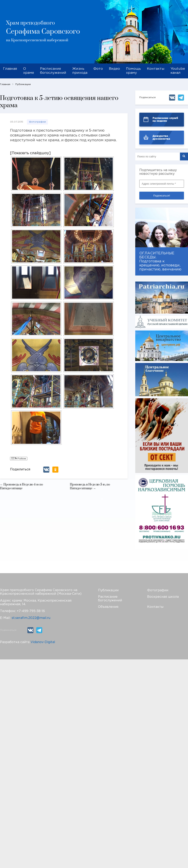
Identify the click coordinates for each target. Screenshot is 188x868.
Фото (98, 69)
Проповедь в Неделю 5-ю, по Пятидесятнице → (90, 486)
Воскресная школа (163, 597)
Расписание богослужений (53, 71)
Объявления (108, 607)
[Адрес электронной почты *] (162, 184)
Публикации (108, 590)
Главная (10, 69)
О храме (29, 71)
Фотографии (37, 122)
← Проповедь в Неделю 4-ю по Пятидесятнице (21, 486)
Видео (114, 69)
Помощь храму (133, 71)
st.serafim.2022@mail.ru (31, 618)
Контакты (156, 69)
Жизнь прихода (80, 71)
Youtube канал (178, 71)
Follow (19, 459)
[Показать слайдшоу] (30, 153)
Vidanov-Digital (43, 642)
